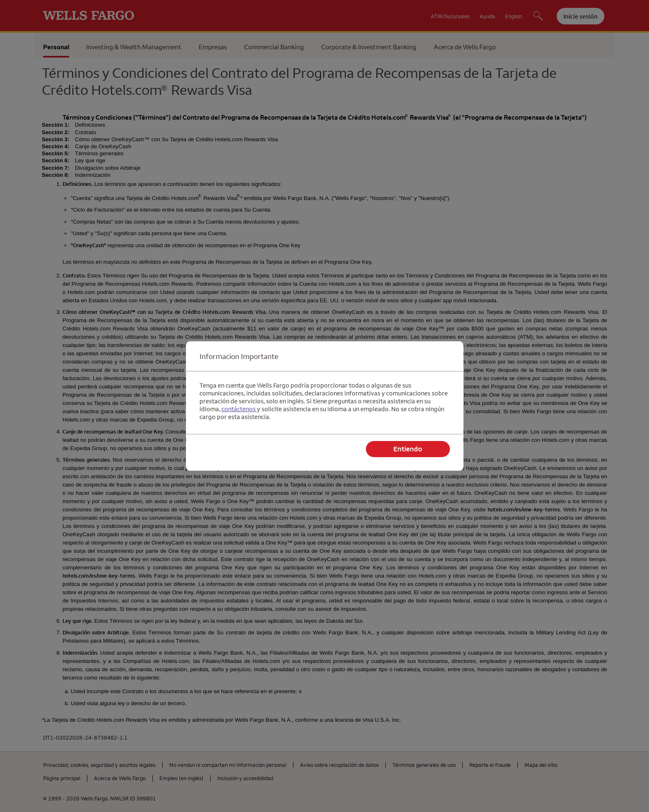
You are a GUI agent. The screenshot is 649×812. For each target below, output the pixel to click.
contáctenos (239, 409)
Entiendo (408, 449)
